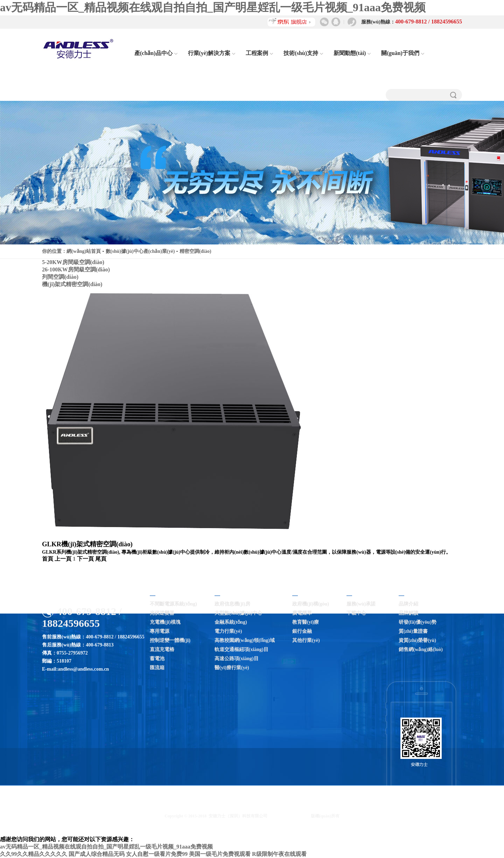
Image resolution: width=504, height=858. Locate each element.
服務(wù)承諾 (361, 604)
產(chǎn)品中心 (156, 53)
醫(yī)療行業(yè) (232, 668)
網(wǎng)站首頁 (84, 251)
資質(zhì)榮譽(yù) (417, 640)
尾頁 (101, 559)
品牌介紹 (408, 604)
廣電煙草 (302, 613)
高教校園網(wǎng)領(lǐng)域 (245, 640)
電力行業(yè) (228, 631)
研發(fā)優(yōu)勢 (418, 622)
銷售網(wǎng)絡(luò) (421, 649)
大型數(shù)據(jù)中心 (238, 613)
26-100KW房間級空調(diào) (76, 269)
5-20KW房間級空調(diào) (73, 262)
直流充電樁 (162, 649)
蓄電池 (157, 659)
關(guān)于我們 (402, 53)
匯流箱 (157, 668)
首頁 (48, 559)
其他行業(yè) (306, 640)
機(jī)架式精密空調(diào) (72, 284)
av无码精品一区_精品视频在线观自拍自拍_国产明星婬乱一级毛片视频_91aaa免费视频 (213, 7)
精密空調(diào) (195, 251)
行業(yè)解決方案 (212, 53)
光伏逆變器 (162, 613)
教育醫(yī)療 (306, 622)
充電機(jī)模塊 (165, 622)
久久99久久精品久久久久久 (34, 854)
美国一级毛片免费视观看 (220, 854)
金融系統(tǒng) (231, 622)
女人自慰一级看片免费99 (157, 854)
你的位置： (54, 251)
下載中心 (356, 613)
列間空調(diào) (60, 277)
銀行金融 (302, 631)
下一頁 (85, 559)
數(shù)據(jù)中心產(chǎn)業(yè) (140, 251)
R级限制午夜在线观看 (279, 854)
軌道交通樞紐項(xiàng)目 (241, 649)
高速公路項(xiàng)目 (237, 659)
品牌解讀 (408, 613)
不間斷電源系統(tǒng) (173, 604)
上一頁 (63, 559)
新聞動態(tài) (352, 53)
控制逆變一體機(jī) (170, 640)
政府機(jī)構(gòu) (311, 604)
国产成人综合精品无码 (97, 854)
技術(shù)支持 (303, 53)
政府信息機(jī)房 (232, 604)
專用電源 (160, 631)
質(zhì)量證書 (413, 631)
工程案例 (259, 53)
